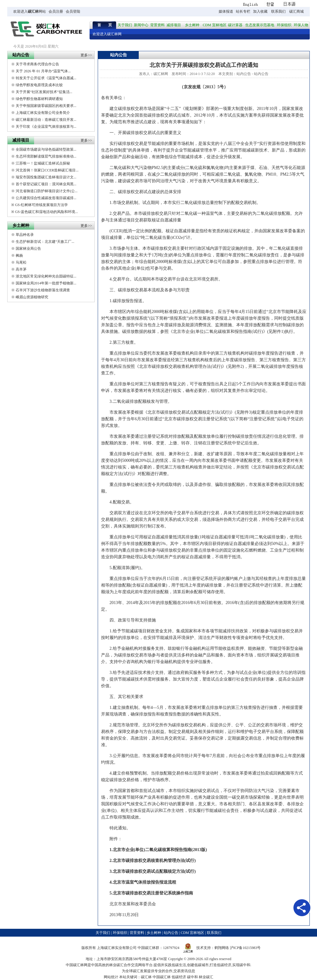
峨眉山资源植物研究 (32, 297)
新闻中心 (141, 25)
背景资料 (157, 25)
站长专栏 (243, 11)
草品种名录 (25, 235)
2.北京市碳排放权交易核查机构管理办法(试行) (153, 861)
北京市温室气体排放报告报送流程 (144, 882)
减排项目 (174, 25)
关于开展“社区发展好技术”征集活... (44, 92)
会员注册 (56, 11)
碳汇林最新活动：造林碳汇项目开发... (46, 120)
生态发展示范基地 (260, 25)
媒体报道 (226, 11)
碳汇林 (33, 11)
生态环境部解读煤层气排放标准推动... (46, 156)
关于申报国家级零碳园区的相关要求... (46, 106)
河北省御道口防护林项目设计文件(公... (47, 191)
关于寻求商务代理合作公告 (37, 64)
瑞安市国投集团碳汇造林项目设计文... (46, 177)
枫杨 (19, 255)
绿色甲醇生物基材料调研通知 (39, 99)
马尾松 (21, 262)
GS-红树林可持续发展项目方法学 (41, 205)
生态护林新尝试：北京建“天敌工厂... (45, 242)
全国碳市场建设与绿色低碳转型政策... (46, 149)
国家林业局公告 (28, 249)
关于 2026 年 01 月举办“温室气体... (43, 71)
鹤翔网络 (222, 948)
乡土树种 (192, 25)
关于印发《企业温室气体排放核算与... (46, 127)
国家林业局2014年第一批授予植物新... (46, 283)
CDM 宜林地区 (214, 25)
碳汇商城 (296, 11)
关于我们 (125, 25)
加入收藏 (260, 11)
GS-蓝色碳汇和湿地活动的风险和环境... (46, 212)
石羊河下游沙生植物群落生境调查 (43, 290)
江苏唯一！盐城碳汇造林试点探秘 (43, 163)
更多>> (86, 55)
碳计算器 (235, 25)
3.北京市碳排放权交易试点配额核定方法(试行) (153, 871)
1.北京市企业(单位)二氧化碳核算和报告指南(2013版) (158, 850)
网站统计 (111, 977)
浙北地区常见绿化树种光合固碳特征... (46, 276)
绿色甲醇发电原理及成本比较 (39, 85)
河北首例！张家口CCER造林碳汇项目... (47, 170)
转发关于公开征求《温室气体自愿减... (46, 78)
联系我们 (278, 11)
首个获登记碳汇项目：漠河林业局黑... (46, 184)
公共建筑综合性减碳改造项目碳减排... (46, 198)
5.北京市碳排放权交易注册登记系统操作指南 (151, 893)
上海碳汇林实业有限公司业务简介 (43, 113)
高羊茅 (21, 269)
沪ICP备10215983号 (245, 948)
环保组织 (284, 25)
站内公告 (244, 74)
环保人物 (301, 25)
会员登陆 (73, 11)
